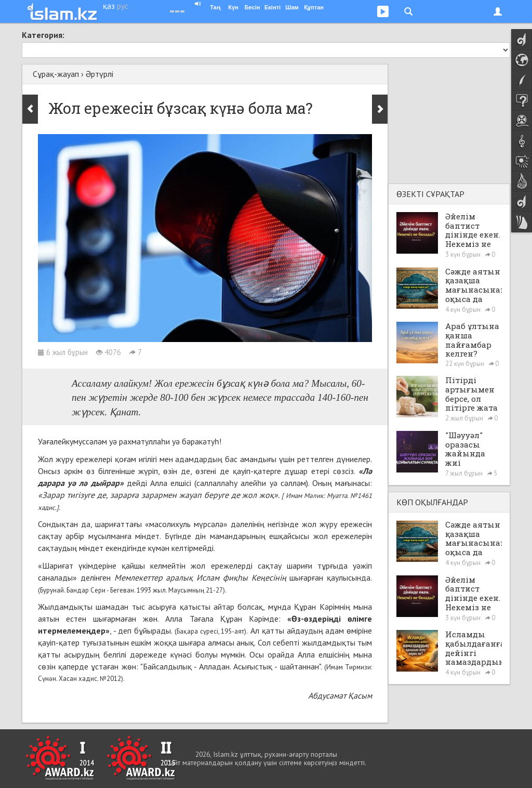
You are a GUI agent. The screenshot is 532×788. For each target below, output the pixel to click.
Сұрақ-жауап (56, 74)
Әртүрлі (99, 74)
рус (123, 6)
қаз (109, 6)
